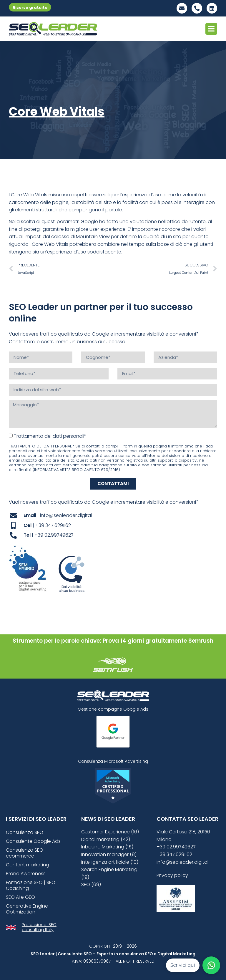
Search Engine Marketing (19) (109, 873)
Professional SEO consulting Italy (39, 927)
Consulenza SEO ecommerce (25, 853)
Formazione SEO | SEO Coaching (31, 885)
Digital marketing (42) (106, 839)
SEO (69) (91, 884)
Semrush (201, 641)
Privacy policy (172, 875)
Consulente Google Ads (33, 841)
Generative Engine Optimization (27, 909)
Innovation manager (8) (109, 854)
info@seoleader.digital (182, 862)
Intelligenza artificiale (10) (110, 862)
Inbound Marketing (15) (107, 847)
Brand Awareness (26, 874)
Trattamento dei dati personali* (50, 436)
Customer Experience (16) (110, 832)
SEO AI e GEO (20, 897)
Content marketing (28, 865)
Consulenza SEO (25, 832)
